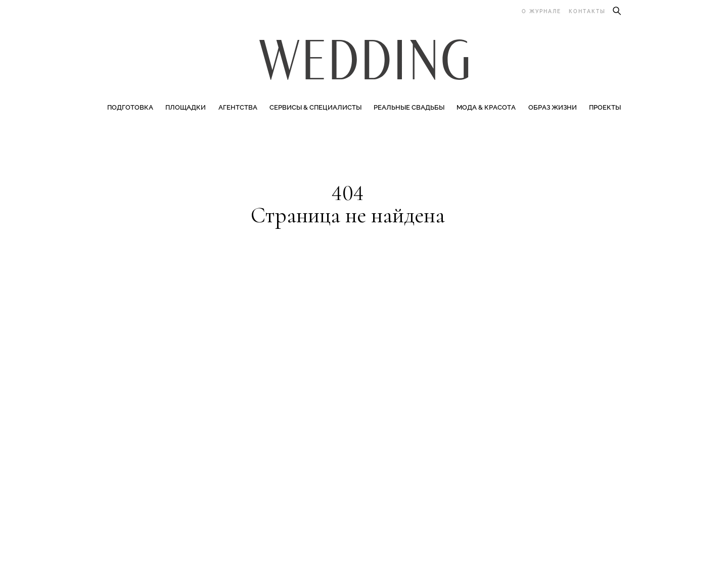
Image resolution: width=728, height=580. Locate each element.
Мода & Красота (486, 107)
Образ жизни (553, 107)
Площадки (186, 107)
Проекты (605, 107)
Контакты (587, 11)
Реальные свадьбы (409, 107)
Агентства (238, 107)
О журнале (541, 11)
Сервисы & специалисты (315, 107)
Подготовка (130, 107)
